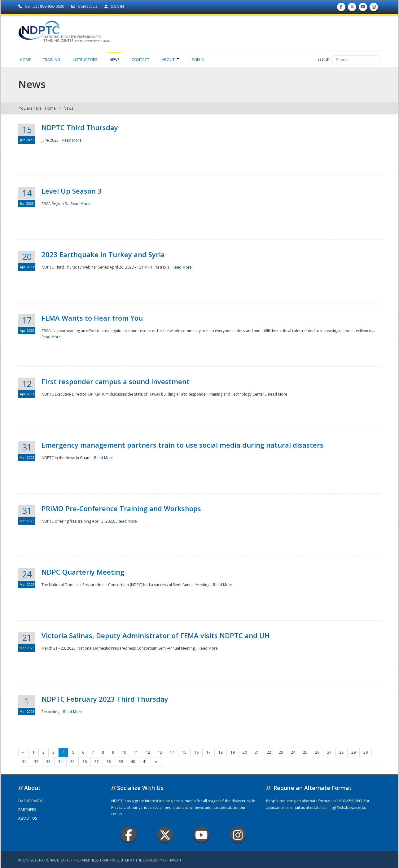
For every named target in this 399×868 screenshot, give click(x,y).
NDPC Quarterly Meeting (83, 572)
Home (25, 60)
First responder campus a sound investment (116, 381)
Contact (140, 60)
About (170, 60)
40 (133, 762)
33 (48, 762)
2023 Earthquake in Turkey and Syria (103, 254)
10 (124, 752)
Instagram (238, 835)
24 (293, 752)
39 (121, 762)
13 (160, 752)
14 (172, 752)
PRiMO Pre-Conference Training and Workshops (121, 508)
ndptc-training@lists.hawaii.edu (338, 807)
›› (156, 762)
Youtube (202, 835)
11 (136, 752)
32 (36, 762)
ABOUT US (28, 818)
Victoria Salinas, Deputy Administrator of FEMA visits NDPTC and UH (156, 635)
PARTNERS (27, 810)
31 (24, 762)
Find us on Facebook (341, 8)
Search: (324, 59)
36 (85, 762)
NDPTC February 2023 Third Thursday (105, 699)
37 (97, 762)
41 (145, 762)
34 (60, 762)
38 (109, 762)
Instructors (85, 60)
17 (208, 752)
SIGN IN (114, 6)
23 (281, 752)
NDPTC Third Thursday (80, 127)
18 (221, 752)
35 (72, 762)
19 (233, 752)
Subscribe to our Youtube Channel (363, 8)
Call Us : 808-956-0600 (42, 6)
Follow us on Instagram (374, 8)
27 (329, 752)
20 (245, 752)
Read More (72, 140)
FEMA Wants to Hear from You (92, 318)
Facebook (129, 835)
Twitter (165, 835)
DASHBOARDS (31, 801)
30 (366, 752)
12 (148, 752)
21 (257, 752)
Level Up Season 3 (72, 191)
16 (196, 752)
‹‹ (24, 752)
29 (353, 752)
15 (184, 752)
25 (305, 752)
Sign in (198, 60)
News (114, 60)
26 (317, 752)
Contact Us (85, 6)
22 (269, 752)
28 (341, 752)
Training (52, 60)
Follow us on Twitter (352, 8)
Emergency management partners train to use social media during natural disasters (182, 445)
